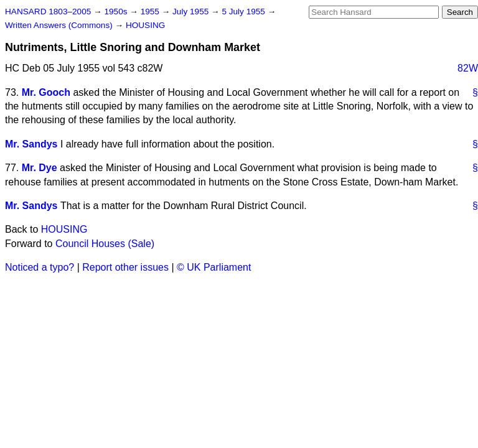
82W (468, 68)
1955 (151, 12)
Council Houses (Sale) (105, 244)
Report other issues (125, 267)
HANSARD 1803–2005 (48, 12)
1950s (117, 12)
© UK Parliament (214, 267)
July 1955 (192, 12)
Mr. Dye (40, 168)
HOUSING (145, 25)
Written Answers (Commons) (60, 25)
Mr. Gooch (46, 92)
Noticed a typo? (40, 267)
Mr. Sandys (31, 144)
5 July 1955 (244, 12)
